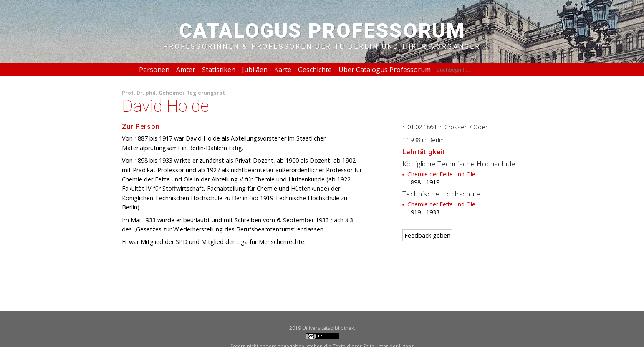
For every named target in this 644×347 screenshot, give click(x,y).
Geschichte (315, 70)
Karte (283, 70)
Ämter (186, 70)
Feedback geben (427, 235)
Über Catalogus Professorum (385, 70)
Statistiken (219, 70)
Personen (154, 70)
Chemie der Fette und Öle (441, 174)
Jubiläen (255, 70)
